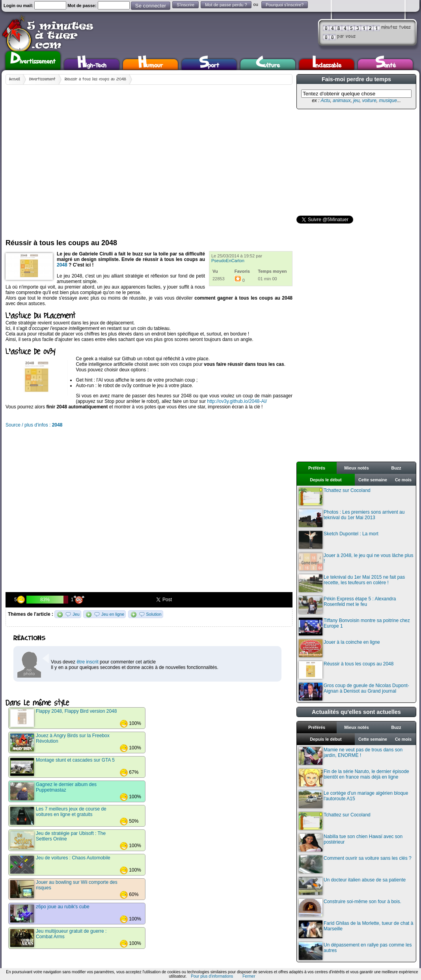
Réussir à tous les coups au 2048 (95, 79)
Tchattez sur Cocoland (335, 497)
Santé (386, 64)
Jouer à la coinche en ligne (339, 648)
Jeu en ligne (113, 614)
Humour (150, 64)
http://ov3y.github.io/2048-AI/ (237, 401)
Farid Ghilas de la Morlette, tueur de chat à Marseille (356, 929)
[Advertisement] (75, 159)
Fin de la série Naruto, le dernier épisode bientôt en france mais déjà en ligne (354, 778)
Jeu (76, 614)
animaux (342, 101)
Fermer (249, 976)
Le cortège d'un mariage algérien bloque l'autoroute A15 (353, 799)
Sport (209, 64)
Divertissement (33, 60)
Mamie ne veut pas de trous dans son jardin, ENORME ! (351, 756)
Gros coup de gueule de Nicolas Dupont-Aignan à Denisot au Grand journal (354, 692)
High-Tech (92, 64)
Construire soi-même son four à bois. (350, 908)
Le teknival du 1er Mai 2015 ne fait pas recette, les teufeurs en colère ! (352, 583)
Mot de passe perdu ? (226, 5)
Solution (154, 614)
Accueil (15, 79)
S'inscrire (185, 5)
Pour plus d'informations (212, 976)
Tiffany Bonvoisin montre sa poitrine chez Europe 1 (354, 627)
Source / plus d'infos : (34, 425)
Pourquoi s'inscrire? (285, 5)
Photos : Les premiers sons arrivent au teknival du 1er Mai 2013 (352, 518)
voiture (369, 101)
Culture (268, 64)
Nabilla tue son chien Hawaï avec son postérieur (351, 843)
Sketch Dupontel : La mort (339, 540)
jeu (356, 101)
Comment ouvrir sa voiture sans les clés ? (355, 864)
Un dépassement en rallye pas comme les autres (355, 951)
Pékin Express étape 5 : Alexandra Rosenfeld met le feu (347, 605)
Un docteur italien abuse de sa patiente (352, 886)
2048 (62, 265)
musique (388, 101)
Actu (325, 101)
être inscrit (87, 662)
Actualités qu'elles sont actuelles (356, 712)
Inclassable (327, 64)
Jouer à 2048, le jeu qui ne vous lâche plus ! (356, 562)
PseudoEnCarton (228, 261)
